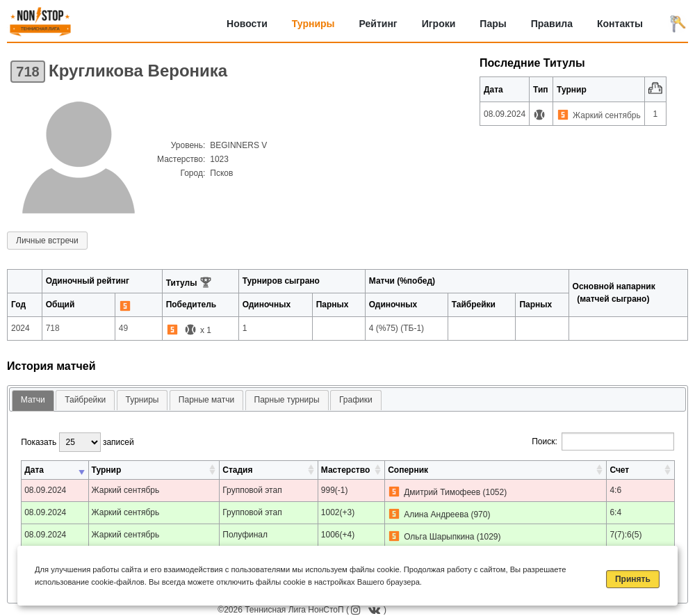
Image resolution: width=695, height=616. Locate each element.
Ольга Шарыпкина (439, 537)
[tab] (33, 401)
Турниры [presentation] (142, 400)
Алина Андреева (436, 514)
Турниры (313, 24)
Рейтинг (378, 24)
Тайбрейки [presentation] (85, 400)
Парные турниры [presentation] (287, 400)
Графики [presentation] (356, 400)
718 (27, 72)
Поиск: (603, 441)
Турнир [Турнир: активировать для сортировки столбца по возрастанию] (107, 470)
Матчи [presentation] (33, 400)
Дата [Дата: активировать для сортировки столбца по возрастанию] (34, 470)
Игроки (439, 24)
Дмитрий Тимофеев (442, 492)
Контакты (620, 24)
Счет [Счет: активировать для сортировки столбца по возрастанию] (619, 470)
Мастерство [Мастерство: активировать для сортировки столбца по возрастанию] (345, 470)
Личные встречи (47, 241)
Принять (633, 579)
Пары (493, 24)
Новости (247, 24)
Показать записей (77, 442)
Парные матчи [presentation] (206, 400)
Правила (552, 24)
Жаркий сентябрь (607, 115)
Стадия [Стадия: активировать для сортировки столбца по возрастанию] (237, 470)
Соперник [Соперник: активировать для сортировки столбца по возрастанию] (408, 470)
